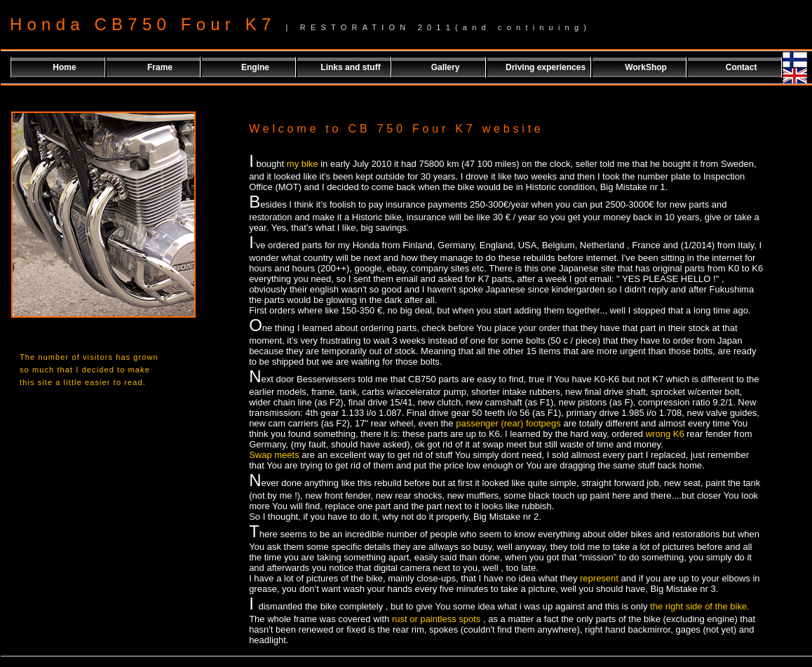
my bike (303, 164)
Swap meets (275, 455)
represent (601, 578)
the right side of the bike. (698, 606)
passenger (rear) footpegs (508, 423)
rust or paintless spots (436, 619)
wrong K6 (666, 434)
